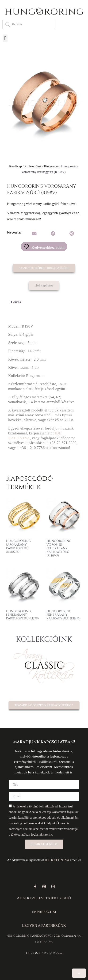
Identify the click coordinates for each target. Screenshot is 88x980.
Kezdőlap (15, 166)
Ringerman (51, 166)
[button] (5, 38)
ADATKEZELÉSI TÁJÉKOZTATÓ (44, 898)
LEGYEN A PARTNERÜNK (44, 925)
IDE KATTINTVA (57, 860)
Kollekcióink (33, 166)
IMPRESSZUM (44, 912)
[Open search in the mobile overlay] (29, 24)
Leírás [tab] (16, 302)
